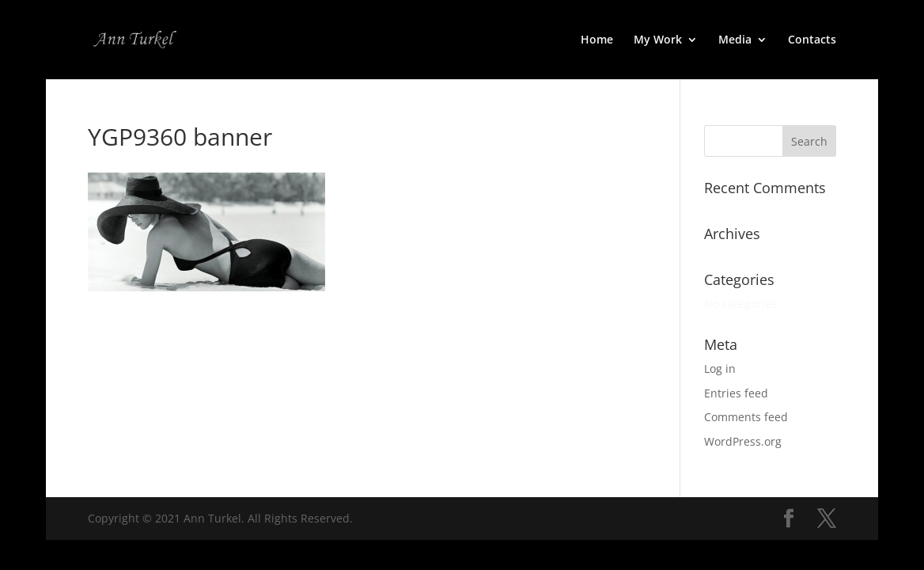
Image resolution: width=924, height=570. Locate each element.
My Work (658, 40)
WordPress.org (743, 441)
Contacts (812, 40)
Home (597, 40)
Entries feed (736, 393)
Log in (720, 369)
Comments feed (746, 417)
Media (735, 40)
